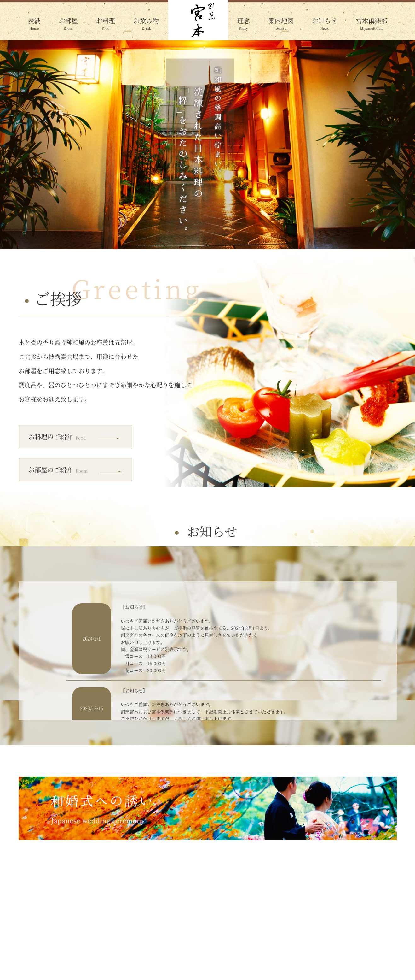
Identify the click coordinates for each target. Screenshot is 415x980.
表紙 (34, 21)
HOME (36, 954)
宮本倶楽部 (372, 21)
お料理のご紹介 (57, 437)
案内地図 (281, 21)
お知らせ (325, 21)
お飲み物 (146, 21)
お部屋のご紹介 (58, 470)
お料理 (106, 21)
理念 (244, 21)
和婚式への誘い (370, 954)
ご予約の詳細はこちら (329, 916)
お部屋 (68, 21)
